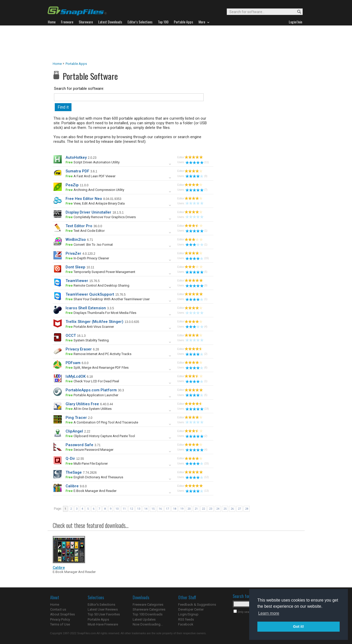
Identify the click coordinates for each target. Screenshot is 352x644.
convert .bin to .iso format (89, 245)
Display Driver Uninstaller (88, 212)
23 (211, 509)
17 (167, 509)
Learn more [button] (269, 613)
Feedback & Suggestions (197, 605)
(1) (196, 231)
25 (225, 509)
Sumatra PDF (77, 171)
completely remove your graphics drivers (101, 217)
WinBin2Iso (76, 240)
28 (247, 509)
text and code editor (85, 231)
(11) (197, 162)
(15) (197, 258)
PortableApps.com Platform (91, 390)
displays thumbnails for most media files (101, 313)
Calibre (72, 486)
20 (189, 509)
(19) (197, 409)
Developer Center (191, 609)
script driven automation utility (93, 162)
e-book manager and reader (91, 491)
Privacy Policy (60, 619)
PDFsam (73, 363)
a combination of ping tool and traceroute (102, 422)
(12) (197, 477)
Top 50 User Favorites (104, 614)
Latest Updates (144, 619)
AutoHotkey (76, 157)
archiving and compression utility (95, 190)
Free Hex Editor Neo (84, 199)
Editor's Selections (101, 605)
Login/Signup (188, 614)
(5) (196, 272)
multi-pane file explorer (87, 464)
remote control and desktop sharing (97, 285)
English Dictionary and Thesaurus (94, 477)
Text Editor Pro (79, 226)
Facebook (186, 624)
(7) (196, 190)
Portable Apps (76, 64)
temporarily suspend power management (100, 272)
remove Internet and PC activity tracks (98, 354)
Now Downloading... (148, 624)
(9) (196, 176)
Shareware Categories (149, 609)
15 (153, 509)
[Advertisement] (176, 43)
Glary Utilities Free (82, 404)
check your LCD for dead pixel (92, 381)
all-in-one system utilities (89, 409)
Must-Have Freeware (103, 624)
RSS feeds (186, 619)
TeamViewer (77, 281)
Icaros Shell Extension (86, 308)
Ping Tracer (76, 418)
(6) (196, 368)
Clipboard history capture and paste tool (100, 436)
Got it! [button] (299, 627)
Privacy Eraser (79, 349)
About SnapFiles (62, 614)
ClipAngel (74, 431)
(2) (196, 354)
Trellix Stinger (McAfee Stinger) (94, 322)
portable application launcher (92, 395)
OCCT (71, 336)
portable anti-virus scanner (90, 327)
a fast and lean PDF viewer (91, 176)
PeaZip (72, 185)
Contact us (58, 609)
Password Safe (79, 445)
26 (232, 509)
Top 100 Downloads (148, 614)
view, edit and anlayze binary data (95, 203)
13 (139, 509)
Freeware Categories (148, 605)
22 (203, 509)
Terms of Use (60, 624)
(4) (196, 327)
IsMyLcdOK (76, 376)
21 (196, 509)
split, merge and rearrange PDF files (97, 368)
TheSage (74, 472)
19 (182, 509)
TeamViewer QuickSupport (90, 294)
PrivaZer (73, 253)
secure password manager (89, 450)
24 (218, 509)
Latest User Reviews (103, 609)
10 (117, 509)
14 (146, 509)
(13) (197, 491)
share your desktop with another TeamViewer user (108, 299)
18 (175, 509)
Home (57, 64)
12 (131, 509)
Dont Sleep (75, 267)
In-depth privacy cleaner (87, 258)
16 (160, 509)
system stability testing (87, 340)
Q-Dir (70, 458)
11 (124, 509)
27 (239, 509)
